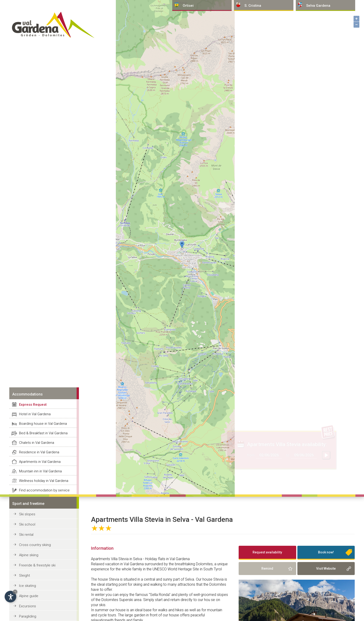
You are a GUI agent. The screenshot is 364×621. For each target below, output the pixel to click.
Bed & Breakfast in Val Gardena (43, 433)
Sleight (24, 575)
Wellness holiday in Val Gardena (44, 481)
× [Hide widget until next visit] (15, 592)
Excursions (28, 606)
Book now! (326, 552)
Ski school (27, 524)
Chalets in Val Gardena (37, 443)
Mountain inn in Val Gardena (40, 471)
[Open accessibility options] (10, 597)
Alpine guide (29, 596)
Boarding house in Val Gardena (43, 424)
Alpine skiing (29, 555)
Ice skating (28, 586)
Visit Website (326, 569)
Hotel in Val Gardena (35, 414)
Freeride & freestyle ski (37, 565)
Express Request (33, 405)
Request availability (267, 552)
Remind (267, 569)
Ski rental (26, 535)
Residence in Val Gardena (39, 452)
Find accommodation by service (44, 490)
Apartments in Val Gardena (40, 462)
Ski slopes (27, 514)
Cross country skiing (35, 545)
